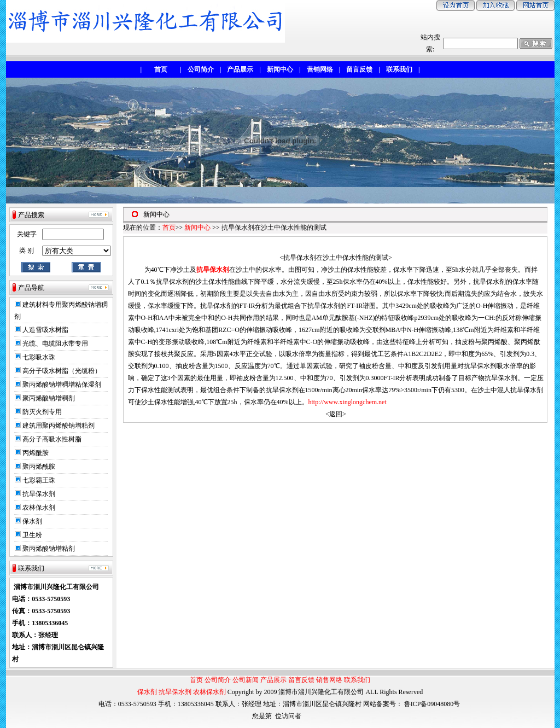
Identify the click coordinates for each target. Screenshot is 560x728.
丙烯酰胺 (36, 453)
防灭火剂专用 (42, 412)
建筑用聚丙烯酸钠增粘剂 (59, 426)
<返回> (336, 414)
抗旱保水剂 (39, 494)
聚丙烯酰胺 (39, 467)
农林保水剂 (39, 508)
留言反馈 (301, 680)
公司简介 (218, 680)
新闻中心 (197, 228)
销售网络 (329, 680)
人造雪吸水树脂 (45, 330)
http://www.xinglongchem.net (348, 402)
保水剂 (32, 521)
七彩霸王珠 (39, 480)
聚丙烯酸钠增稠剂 (49, 398)
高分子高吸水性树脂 (52, 439)
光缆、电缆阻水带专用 (55, 343)
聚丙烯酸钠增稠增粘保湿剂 (62, 385)
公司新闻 (246, 680)
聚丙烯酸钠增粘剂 (49, 549)
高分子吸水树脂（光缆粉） (62, 371)
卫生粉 (32, 535)
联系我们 (357, 680)
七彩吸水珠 (39, 357)
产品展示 (273, 680)
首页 (169, 228)
